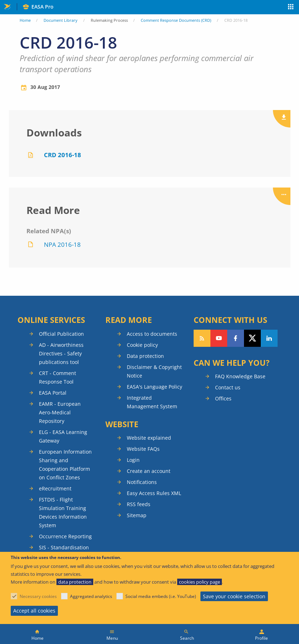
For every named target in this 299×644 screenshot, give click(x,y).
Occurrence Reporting (65, 536)
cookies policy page (200, 582)
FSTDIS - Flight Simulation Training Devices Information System (63, 512)
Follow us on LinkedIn (269, 338)
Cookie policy (142, 345)
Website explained (149, 438)
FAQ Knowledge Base (240, 376)
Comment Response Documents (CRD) (176, 20)
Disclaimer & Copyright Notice (154, 371)
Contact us (228, 387)
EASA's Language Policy (155, 387)
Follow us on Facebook (236, 338)
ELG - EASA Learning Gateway (63, 436)
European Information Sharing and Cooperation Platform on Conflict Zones (65, 465)
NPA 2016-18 (62, 244)
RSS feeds (139, 504)
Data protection (145, 356)
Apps (291, 8)
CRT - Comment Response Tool (58, 377)
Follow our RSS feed (202, 338)
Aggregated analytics (91, 596)
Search (187, 638)
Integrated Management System (152, 402)
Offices (223, 398)
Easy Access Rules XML (154, 493)
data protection (75, 582)
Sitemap (137, 515)
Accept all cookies (34, 611)
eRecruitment (55, 488)
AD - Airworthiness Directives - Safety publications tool (61, 353)
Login (133, 460)
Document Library (61, 20)
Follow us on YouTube (219, 338)
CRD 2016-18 (63, 155)
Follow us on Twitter (252, 338)
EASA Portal (53, 393)
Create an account (149, 471)
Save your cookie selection (234, 596)
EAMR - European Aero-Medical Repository (60, 412)
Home (25, 20)
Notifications (142, 482)
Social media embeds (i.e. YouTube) (161, 596)
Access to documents (152, 334)
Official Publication (61, 334)
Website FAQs (143, 449)
